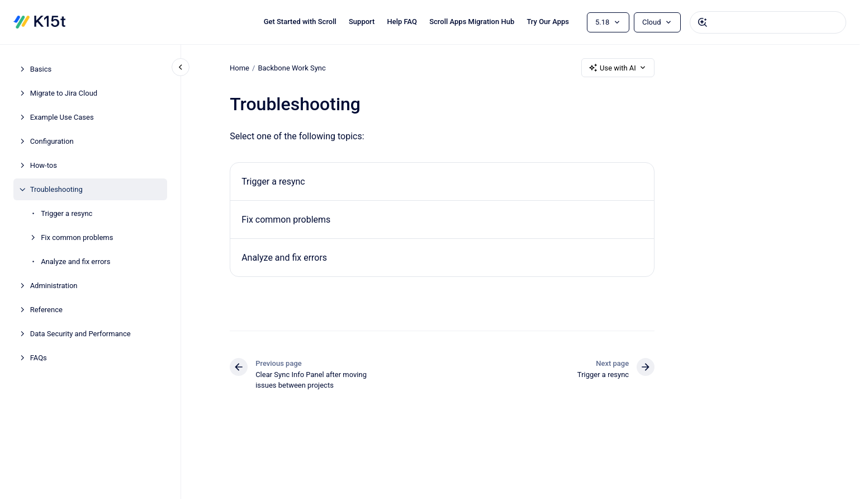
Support (362, 22)
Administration (54, 286)
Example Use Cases (62, 117)
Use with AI (618, 68)
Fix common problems (77, 237)
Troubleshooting (56, 189)
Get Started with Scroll (300, 22)
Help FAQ (402, 22)
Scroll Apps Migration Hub (472, 22)
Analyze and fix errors (75, 262)
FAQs (39, 358)
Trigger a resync (67, 213)
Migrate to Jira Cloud (64, 93)
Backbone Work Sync (291, 67)
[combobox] (768, 22)
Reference (46, 310)
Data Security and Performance (80, 334)
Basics (41, 69)
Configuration (52, 141)
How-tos (44, 165)
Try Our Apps (548, 22)
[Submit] (703, 22)
